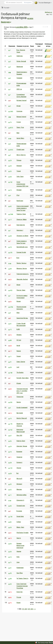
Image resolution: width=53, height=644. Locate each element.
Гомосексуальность (23, 274)
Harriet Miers (20, 138)
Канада (19, 351)
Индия (18, 285)
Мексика (19, 489)
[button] (43, 27)
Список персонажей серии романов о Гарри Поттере (23, 208)
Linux (18, 562)
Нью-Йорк (20, 573)
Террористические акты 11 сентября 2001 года (22, 391)
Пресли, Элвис (21, 290)
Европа (19, 402)
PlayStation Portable (23, 533)
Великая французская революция (20, 546)
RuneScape (20, 201)
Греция (19, 356)
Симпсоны (20, 56)
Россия (19, 597)
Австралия (20, 413)
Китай (18, 346)
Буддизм (19, 511)
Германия (19, 78)
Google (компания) (22, 408)
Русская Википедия (43, 3)
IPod (18, 195)
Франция (19, 166)
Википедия (20, 67)
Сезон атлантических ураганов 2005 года (22, 184)
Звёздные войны (21, 495)
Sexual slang (20, 516)
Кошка (18, 603)
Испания (19, 190)
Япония (19, 301)
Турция (19, 171)
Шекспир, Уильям (22, 446)
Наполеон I (20, 230)
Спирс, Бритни (21, 362)
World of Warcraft (22, 418)
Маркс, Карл (20, 527)
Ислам (19, 106)
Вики (18, 133)
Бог (18, 473)
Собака (19, 522)
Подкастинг (20, 397)
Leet (18, 367)
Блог (18, 258)
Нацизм (19, 551)
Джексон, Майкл (22, 219)
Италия (19, 383)
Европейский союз (22, 247)
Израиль (19, 335)
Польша (19, 160)
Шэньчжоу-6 (20, 500)
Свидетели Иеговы (22, 318)
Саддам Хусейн (21, 252)
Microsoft (19, 479)
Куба (18, 557)
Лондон (19, 468)
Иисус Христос (21, 155)
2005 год (19, 89)
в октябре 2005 (22, 27)
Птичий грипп (20, 150)
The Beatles (20, 373)
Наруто (19, 538)
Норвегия (19, 457)
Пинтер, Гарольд (21, 263)
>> (35, 609)
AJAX (18, 329)
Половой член (21, 506)
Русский (6, 8)
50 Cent (19, 340)
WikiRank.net (48, 12)
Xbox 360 (19, 435)
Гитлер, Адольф (21, 61)
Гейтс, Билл (20, 177)
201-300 (30, 609)
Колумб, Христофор (23, 378)
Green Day (20, 592)
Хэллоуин (19, 111)
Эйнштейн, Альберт (22, 279)
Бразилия (19, 452)
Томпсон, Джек (21, 214)
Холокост (19, 462)
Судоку (19, 122)
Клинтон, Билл (21, 441)
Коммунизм (20, 568)
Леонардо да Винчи (22, 236)
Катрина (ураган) (22, 100)
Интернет (19, 484)
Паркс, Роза (20, 127)
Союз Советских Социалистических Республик (22, 586)
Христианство (21, 225)
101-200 (24, 609)
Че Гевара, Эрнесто (22, 578)
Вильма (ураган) (21, 117)
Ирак (18, 313)
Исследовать (28, 3)
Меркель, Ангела (22, 268)
